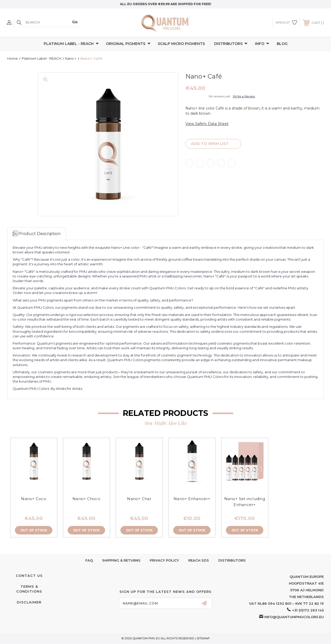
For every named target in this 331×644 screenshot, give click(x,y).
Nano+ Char (139, 499)
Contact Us (29, 576)
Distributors (231, 44)
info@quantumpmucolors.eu (294, 617)
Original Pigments (128, 44)
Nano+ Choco (86, 499)
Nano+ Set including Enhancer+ (245, 502)
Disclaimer (29, 602)
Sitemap (203, 639)
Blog (282, 44)
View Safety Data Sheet (207, 124)
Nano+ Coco (34, 499)
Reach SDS (199, 561)
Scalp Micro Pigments (181, 44)
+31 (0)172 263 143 (308, 610)
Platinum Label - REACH (71, 44)
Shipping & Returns (121, 561)
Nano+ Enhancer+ (192, 499)
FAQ (89, 561)
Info (262, 44)
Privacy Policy (164, 561)
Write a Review (244, 96)
